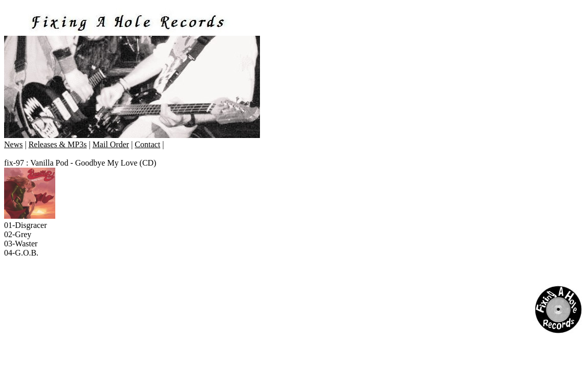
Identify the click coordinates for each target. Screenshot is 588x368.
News (13, 144)
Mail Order (111, 144)
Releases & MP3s (58, 144)
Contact (147, 144)
